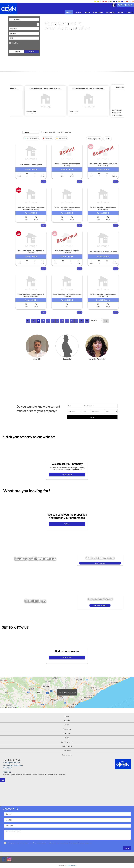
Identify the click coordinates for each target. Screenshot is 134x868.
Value (92, 417)
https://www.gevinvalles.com (13, 765)
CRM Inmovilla (71, 865)
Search (32, 52)
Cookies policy (67, 755)
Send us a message (100, 605)
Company (110, 12)
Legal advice (67, 751)
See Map (15, 43)
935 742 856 (8, 768)
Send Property (67, 475)
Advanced (17, 52)
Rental (87, 12)
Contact (129, 12)
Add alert (67, 524)
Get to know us (67, 658)
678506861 (7, 772)
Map (3, 780)
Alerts (120, 12)
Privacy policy (67, 746)
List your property (94, 139)
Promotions (98, 12)
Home (69, 12)
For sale (78, 12)
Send (127, 848)
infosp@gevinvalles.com (12, 763)
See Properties (100, 563)
